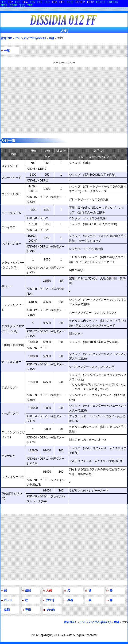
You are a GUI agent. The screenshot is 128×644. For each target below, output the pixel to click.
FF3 (18, 2)
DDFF (13, 5)
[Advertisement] (64, 100)
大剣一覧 (8, 141)
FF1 (3, 2)
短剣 (28, 590)
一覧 (7, 51)
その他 (50, 610)
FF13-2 (101, 2)
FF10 (70, 2)
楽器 (70, 600)
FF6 (40, 2)
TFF (30, 5)
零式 (22, 5)
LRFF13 (113, 2)
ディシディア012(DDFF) (30, 38)
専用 (28, 610)
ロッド (8, 600)
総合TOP (6, 38)
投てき (50, 600)
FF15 (4, 5)
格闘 (7, 610)
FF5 (32, 2)
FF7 (47, 2)
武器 (51, 38)
